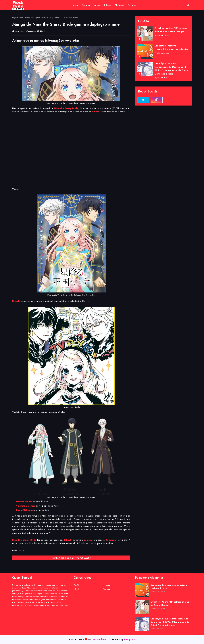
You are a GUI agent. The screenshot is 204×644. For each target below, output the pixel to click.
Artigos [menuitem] (132, 5)
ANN (21, 551)
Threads (106, 585)
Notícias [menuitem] (119, 5)
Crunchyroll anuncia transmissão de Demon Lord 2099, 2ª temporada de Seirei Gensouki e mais (172, 69)
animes (28, 17)
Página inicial (18, 17)
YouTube (106, 589)
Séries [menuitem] (97, 5)
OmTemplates (99, 639)
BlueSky (77, 585)
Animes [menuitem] (86, 5)
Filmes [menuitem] (108, 5)
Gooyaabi (130, 639)
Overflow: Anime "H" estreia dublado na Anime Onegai (171, 30)
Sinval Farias (19, 31)
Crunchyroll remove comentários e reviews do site (171, 47)
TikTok (76, 589)
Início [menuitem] (75, 5)
